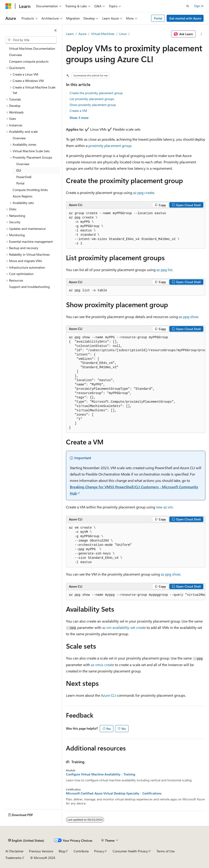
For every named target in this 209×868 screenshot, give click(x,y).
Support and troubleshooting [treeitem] (29, 287)
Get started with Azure (185, 18)
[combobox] (31, 40)
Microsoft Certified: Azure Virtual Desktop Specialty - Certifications (114, 793)
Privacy (99, 851)
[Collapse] (56, 30)
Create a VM (78, 111)
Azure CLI (108, 695)
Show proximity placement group (93, 105)
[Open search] (188, 6)
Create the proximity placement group (96, 93)
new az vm (164, 507)
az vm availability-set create (124, 627)
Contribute (81, 851)
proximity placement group (110, 146)
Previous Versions (41, 851)
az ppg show (189, 317)
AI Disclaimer (15, 851)
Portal (158, 18)
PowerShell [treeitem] (24, 177)
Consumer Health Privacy (130, 851)
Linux (123, 34)
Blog (62, 851)
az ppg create (144, 192)
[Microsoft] (8, 6)
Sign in (199, 6)
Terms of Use (166, 851)
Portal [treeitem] (20, 183)
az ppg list (164, 270)
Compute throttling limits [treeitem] (30, 190)
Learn (70, 34)
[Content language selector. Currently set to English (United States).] (26, 841)
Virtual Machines (103, 34)
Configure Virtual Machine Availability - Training (101, 774)
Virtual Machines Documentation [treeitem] (32, 48)
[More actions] (201, 34)
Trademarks (13, 858)
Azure (82, 34)
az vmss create (102, 665)
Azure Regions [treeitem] (23, 196)
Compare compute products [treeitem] (29, 61)
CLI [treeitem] (19, 170)
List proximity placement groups (92, 99)
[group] (136, 383)
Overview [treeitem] (16, 55)
